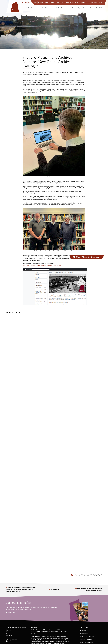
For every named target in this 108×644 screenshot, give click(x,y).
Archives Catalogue (44, 2)
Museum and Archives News (46, 78)
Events (83, 2)
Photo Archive (55, 2)
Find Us (77, 2)
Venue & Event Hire (96, 8)
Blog (96, 2)
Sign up (11, 613)
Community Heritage (79, 8)
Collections (30, 8)
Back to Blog (55, 589)
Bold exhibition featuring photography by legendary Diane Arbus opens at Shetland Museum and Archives (21, 589)
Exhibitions (90, 2)
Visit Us (84, 631)
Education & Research (45, 8)
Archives (36, 78)
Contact (101, 2)
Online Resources (63, 8)
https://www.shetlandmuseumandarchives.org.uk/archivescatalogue (42, 265)
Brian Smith (58, 78)
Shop (35, 2)
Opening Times (69, 2)
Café (62, 2)
